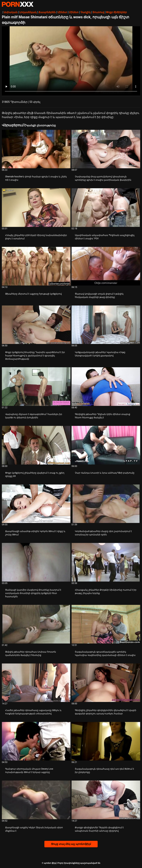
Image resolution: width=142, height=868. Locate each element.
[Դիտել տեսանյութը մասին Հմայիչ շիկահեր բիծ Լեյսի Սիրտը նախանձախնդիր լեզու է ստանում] (36, 208)
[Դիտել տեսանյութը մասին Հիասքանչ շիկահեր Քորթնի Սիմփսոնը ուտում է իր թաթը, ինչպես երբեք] (106, 562)
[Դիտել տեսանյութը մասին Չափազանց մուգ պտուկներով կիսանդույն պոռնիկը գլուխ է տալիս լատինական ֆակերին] (106, 149)
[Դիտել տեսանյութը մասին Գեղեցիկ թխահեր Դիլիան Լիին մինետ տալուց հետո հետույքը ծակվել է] (106, 387)
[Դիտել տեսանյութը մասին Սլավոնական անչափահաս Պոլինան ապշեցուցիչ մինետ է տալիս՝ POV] (106, 208)
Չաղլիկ (86, 12)
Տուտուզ (98, 12)
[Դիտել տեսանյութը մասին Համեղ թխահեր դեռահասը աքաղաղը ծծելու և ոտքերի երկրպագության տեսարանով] (36, 683)
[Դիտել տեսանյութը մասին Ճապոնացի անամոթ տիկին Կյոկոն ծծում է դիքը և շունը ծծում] (36, 504)
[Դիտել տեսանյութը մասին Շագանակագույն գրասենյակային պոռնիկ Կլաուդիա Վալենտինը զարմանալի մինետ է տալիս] (106, 624)
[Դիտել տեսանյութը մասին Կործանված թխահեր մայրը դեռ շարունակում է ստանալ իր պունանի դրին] (106, 504)
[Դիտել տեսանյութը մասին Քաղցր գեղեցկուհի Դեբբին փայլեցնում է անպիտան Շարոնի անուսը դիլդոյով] (106, 800)
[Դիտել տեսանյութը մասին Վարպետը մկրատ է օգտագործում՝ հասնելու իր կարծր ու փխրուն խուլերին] (36, 387)
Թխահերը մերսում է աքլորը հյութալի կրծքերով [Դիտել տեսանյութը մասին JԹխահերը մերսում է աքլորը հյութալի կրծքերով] (33, 294)
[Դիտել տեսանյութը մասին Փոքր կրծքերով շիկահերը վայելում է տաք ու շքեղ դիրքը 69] (36, 445)
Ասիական (11, 12)
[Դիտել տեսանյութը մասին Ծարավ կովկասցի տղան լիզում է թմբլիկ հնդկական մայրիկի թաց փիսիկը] (106, 266)
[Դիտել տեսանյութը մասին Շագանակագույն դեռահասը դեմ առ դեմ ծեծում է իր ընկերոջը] (106, 741)
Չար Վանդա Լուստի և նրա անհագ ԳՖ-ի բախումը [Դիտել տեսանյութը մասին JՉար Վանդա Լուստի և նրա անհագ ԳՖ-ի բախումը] (105, 473)
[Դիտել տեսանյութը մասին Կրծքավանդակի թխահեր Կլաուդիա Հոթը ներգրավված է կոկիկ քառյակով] (106, 325)
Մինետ (62, 12)
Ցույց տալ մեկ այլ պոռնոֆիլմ (71, 844)
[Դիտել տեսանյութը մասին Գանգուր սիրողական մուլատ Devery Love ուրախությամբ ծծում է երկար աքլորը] (36, 741)
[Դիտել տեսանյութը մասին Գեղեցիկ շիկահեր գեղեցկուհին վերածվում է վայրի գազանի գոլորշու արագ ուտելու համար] (106, 683)
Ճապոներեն (47, 12)
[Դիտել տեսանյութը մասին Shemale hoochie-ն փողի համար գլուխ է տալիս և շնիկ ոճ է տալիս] (36, 149)
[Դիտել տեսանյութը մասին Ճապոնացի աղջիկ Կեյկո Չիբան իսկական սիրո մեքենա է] (36, 800)
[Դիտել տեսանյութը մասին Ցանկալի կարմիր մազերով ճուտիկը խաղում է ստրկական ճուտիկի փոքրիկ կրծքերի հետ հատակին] (36, 562)
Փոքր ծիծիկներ (116, 12)
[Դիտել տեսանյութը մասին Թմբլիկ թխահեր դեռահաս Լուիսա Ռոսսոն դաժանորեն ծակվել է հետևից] (36, 624)
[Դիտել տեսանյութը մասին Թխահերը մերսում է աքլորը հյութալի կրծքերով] (36, 266)
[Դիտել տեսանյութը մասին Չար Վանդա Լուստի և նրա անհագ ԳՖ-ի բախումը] (106, 445)
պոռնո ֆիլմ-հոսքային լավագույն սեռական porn (18, 4)
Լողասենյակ (28, 12)
